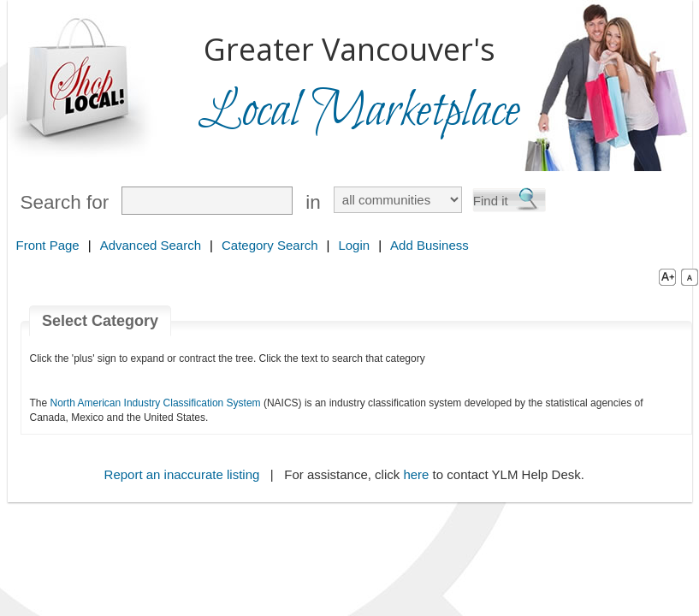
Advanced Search (151, 245)
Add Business (429, 245)
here (416, 474)
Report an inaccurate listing (182, 474)
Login (354, 245)
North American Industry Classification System (156, 403)
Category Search (270, 245)
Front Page (48, 245)
